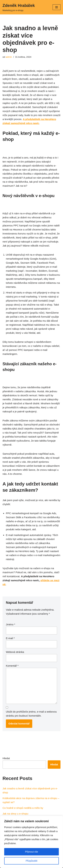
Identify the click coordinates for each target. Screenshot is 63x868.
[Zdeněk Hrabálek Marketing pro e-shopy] (19, 7)
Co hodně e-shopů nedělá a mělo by (23, 808)
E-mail (10, 638)
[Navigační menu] (57, 7)
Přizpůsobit (32, 861)
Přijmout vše (32, 852)
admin (9, 57)
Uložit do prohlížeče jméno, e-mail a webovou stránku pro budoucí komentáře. (31, 714)
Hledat (6, 758)
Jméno (10, 624)
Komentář (12, 666)
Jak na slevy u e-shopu (15, 814)
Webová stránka (15, 652)
